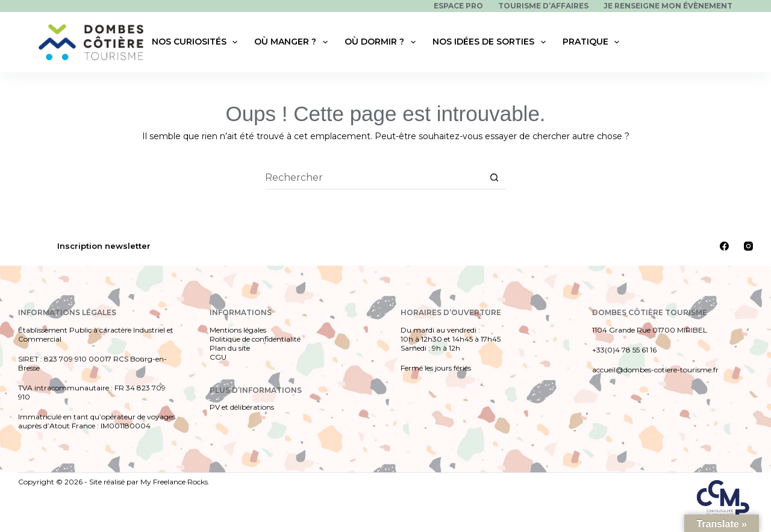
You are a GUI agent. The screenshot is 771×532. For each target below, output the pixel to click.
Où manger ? (293, 42)
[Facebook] (724, 246)
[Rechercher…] (373, 178)
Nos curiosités (197, 42)
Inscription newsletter (104, 246)
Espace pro (458, 6)
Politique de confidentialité (255, 339)
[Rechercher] (725, 42)
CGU (218, 357)
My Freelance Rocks (174, 482)
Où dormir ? (382, 42)
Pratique (594, 42)
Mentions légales (238, 330)
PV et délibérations (242, 407)
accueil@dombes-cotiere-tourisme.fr (655, 370)
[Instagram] (748, 246)
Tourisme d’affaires (543, 6)
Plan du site (230, 348)
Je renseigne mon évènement (668, 6)
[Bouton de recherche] (494, 178)
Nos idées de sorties (492, 42)
